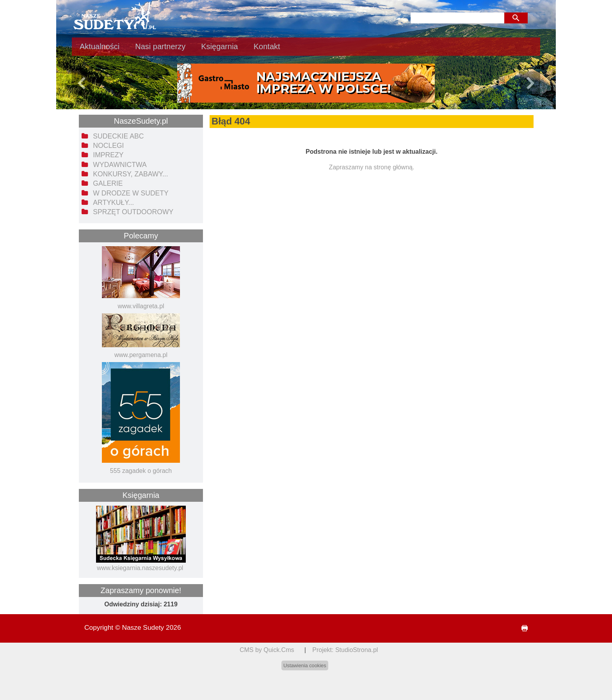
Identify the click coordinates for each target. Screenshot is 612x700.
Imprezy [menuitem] (108, 155)
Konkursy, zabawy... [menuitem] (130, 174)
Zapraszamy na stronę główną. (372, 167)
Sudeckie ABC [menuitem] (118, 136)
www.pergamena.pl (141, 355)
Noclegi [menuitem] (108, 146)
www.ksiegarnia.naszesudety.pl (140, 568)
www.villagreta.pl (141, 306)
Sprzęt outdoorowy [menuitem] (133, 212)
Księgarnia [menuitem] (220, 46)
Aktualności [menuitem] (100, 46)
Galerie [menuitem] (108, 183)
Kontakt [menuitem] (267, 46)
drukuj (521, 628)
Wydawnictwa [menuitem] (120, 165)
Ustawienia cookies (305, 665)
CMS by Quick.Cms (267, 650)
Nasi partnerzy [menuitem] (160, 46)
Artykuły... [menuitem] (113, 203)
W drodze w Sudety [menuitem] (131, 193)
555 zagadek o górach (141, 471)
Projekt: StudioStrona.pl (345, 650)
